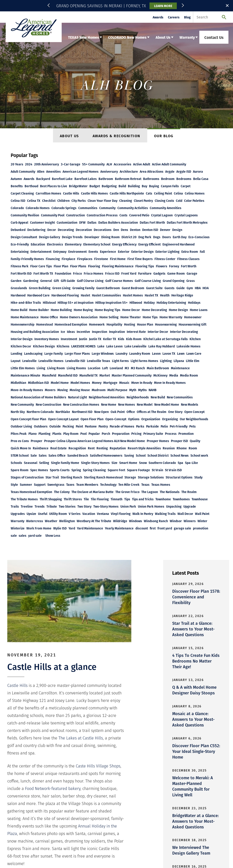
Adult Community (23, 171)
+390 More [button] (175, 171)
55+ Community (93, 164)
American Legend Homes (81, 171)
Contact (30, 784)
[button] (49, 6)
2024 (29, 164)
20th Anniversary (47, 164)
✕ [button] (227, 5)
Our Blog (164, 136)
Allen (41, 171)
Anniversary (109, 171)
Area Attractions (152, 171)
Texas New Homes (21, 779)
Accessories (123, 164)
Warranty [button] (187, 37)
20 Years (17, 164)
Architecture (129, 171)
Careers (174, 17)
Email (122, 822)
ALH (109, 164)
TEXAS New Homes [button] (84, 37)
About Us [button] (163, 37)
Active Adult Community (169, 164)
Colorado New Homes (54, 779)
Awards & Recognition (116, 136)
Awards (158, 17)
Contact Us (214, 37)
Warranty (98, 779)
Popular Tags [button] (24, 155)
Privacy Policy (50, 784)
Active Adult (142, 164)
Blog (187, 17)
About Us (69, 136)
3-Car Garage (71, 164)
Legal (68, 784)
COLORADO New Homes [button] (127, 37)
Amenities (53, 171)
